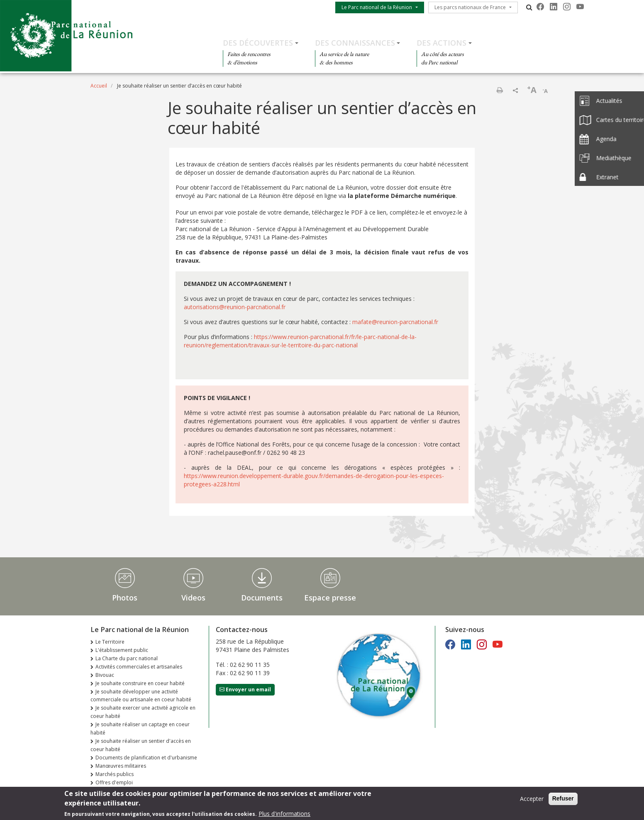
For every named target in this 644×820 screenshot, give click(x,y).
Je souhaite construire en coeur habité (140, 683)
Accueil (99, 86)
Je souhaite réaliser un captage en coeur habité (140, 728)
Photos (125, 598)
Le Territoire (110, 642)
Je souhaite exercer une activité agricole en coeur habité (143, 712)
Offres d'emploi (114, 782)
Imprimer (500, 90)
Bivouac (105, 675)
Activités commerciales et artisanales (139, 667)
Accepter (532, 801)
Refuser (563, 800)
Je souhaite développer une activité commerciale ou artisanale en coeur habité (141, 696)
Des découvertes (258, 43)
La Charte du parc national (127, 658)
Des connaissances (355, 43)
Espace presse (330, 598)
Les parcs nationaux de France (470, 7)
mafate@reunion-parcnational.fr (395, 322)
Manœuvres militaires (121, 766)
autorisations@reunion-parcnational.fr (235, 307)
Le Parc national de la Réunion (377, 7)
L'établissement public (122, 650)
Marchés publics (115, 774)
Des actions (442, 43)
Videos (193, 598)
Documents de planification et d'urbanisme (146, 758)
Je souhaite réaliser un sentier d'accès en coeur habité (141, 745)
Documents (262, 598)
